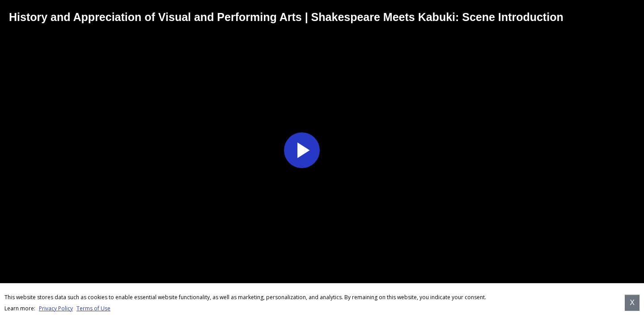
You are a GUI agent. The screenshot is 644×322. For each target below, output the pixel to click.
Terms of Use (93, 308)
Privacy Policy (56, 308)
